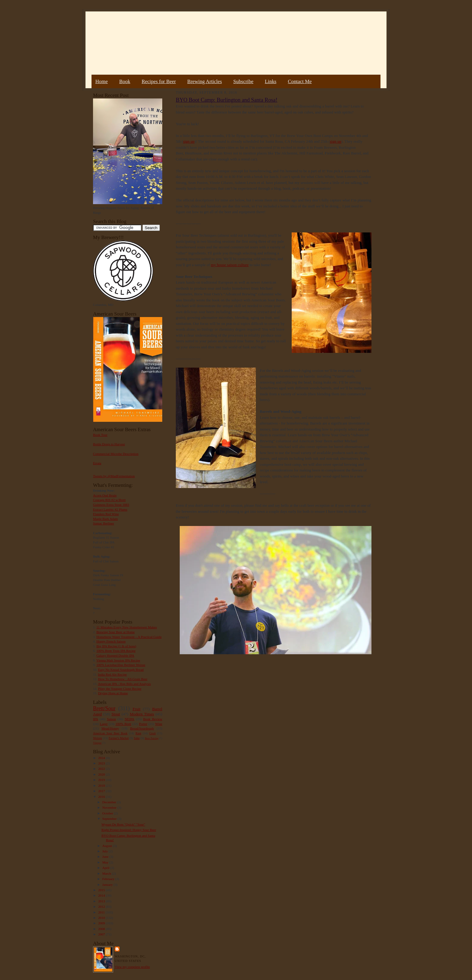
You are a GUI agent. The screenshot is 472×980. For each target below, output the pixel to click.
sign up (189, 141)
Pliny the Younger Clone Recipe (120, 689)
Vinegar (97, 743)
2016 (102, 797)
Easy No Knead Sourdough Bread (121, 670)
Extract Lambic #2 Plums (110, 509)
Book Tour (100, 435)
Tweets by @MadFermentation (114, 476)
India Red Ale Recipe (112, 674)
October (108, 813)
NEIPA (129, 719)
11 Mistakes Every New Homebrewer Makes (127, 627)
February (109, 879)
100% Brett (123, 724)
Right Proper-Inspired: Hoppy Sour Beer (129, 830)
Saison (111, 719)
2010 (102, 918)
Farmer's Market (119, 738)
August (108, 846)
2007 (102, 934)
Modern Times (142, 714)
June (106, 857)
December (110, 802)
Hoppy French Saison (111, 641)
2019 (102, 780)
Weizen (98, 738)
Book (125, 81)
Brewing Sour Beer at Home (115, 632)
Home (102, 81)
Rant (138, 733)
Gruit (152, 733)
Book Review (153, 719)
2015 (102, 890)
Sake (137, 738)
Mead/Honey (110, 728)
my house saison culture (230, 265)
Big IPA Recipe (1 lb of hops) (116, 646)
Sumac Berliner (104, 523)
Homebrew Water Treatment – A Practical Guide (129, 637)
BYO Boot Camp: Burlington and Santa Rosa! (227, 100)
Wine (159, 724)
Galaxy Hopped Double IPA (115, 655)
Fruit (136, 709)
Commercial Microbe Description (116, 454)
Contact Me (300, 81)
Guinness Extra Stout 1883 (111, 505)
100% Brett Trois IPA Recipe (116, 651)
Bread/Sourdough (142, 728)
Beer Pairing (152, 738)
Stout (116, 714)
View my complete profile (132, 967)
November (110, 807)
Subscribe (243, 81)
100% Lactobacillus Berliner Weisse (121, 665)
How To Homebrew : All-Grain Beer (123, 679)
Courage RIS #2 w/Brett (109, 500)
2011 (102, 912)
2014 (102, 895)
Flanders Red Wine (106, 514)
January (108, 885)
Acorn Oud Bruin (105, 495)
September (110, 819)
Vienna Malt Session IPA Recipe (118, 660)
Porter (143, 724)
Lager (104, 724)
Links (271, 81)
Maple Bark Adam (106, 519)
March (107, 873)
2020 (102, 774)
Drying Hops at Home (113, 693)
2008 (102, 929)
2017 (102, 791)
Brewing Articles (205, 81)
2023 (102, 763)
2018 (102, 786)
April (106, 868)
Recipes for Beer (159, 81)
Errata (97, 463)
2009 (102, 923)
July (106, 851)
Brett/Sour (104, 708)
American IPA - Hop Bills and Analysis (124, 684)
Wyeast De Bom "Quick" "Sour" (123, 824)
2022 (102, 769)
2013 (102, 901)
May (106, 862)
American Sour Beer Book (110, 733)
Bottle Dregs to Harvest (109, 444)
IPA (96, 719)
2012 (102, 907)
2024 (102, 758)
